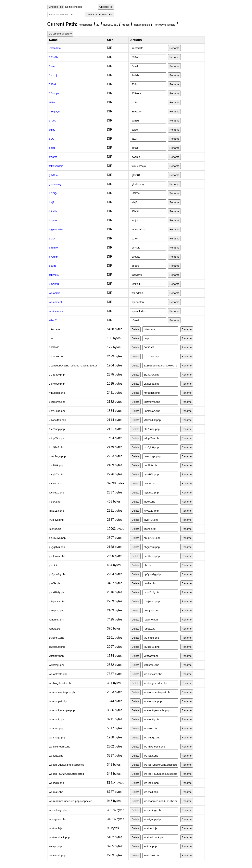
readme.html (56, 620)
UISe (52, 102)
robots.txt (54, 629)
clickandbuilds (142, 25)
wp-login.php (57, 783)
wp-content (55, 302)
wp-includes (56, 311)
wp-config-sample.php (62, 710)
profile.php (55, 583)
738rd (52, 84)
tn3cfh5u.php (57, 638)
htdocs (126, 25)
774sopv (54, 93)
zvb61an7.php (57, 855)
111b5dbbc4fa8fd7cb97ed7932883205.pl (73, 366)
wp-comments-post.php (63, 692)
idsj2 (52, 202)
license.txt (55, 529)
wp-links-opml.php (60, 747)
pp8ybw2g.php (58, 574)
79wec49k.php (57, 420)
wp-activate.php (58, 674)
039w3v (54, 57)
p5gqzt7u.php (57, 547)
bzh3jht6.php (57, 447)
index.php (55, 502)
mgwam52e (56, 229)
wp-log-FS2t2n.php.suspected (66, 774)
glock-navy (55, 184)
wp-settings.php (58, 810)
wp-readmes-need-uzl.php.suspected (71, 801)
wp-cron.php (56, 728)
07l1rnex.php (57, 356)
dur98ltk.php (56, 465)
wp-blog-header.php (61, 683)
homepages (86, 25)
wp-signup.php (58, 819)
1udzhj (53, 75)
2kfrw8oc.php (57, 384)
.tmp (52, 338)
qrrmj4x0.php (57, 611)
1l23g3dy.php (57, 375)
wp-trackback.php (59, 837)
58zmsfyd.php (57, 402)
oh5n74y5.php (57, 538)
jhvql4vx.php (56, 520)
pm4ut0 (53, 248)
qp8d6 (53, 266)
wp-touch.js (56, 828)
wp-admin (55, 293)
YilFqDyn (54, 112)
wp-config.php (57, 719)
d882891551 (111, 25)
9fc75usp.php (57, 429)
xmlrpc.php (55, 846)
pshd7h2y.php (57, 592)
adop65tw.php (57, 438)
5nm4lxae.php (57, 411)
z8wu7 (53, 320)
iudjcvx (53, 220)
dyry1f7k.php (57, 474)
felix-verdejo (56, 166)
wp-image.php (57, 738)
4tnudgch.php (57, 393)
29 (98, 25)
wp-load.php (56, 756)
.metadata (55, 48)
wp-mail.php (56, 792)
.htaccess (55, 329)
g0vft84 (53, 175)
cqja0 (52, 130)
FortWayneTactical (164, 25)
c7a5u (53, 121)
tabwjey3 (54, 275)
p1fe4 (52, 239)
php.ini (53, 565)
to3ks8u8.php (57, 647)
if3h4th (53, 211)
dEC (52, 139)
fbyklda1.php (57, 493)
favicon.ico (55, 484)
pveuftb (53, 257)
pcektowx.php (57, 556)
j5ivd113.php (57, 511)
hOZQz (53, 193)
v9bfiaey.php (56, 656)
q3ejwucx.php (57, 601)
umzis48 (54, 284)
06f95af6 (54, 347)
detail (52, 148)
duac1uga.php (57, 456)
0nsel (52, 66)
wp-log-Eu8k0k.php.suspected (67, 765)
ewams (53, 157)
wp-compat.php (58, 701)
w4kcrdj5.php (57, 665)
